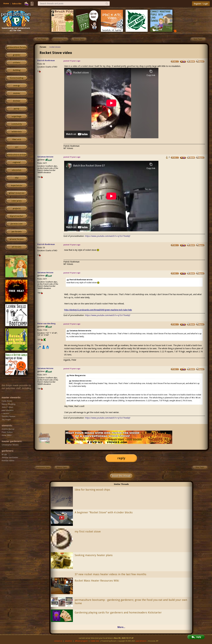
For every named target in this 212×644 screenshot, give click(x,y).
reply (121, 458)
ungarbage (17, 116)
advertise (68, 641)
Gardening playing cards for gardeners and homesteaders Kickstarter (118, 612)
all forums (17, 247)
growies (17, 55)
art (17, 147)
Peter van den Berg (46, 324)
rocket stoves (55, 47)
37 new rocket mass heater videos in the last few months (110, 574)
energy (17, 86)
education (17, 170)
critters (17, 63)
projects (17, 209)
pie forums (17, 232)
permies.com (17, 224)
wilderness (17, 132)
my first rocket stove (88, 531)
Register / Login (201, 4)
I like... (40, 344)
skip (17, 178)
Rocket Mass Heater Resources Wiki (97, 581)
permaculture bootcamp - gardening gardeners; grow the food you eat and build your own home (131, 602)
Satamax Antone (45, 157)
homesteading (17, 78)
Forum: (43, 47)
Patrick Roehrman (46, 60)
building (17, 70)
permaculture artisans (17, 155)
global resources (17, 193)
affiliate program (81, 641)
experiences (17, 185)
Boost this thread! (121, 476)
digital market (17, 216)
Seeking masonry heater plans (94, 555)
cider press (17, 201)
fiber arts (17, 139)
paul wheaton (141, 641)
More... (121, 627)
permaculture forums (17, 47)
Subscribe (17, 4)
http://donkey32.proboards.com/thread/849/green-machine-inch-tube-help (98, 310)
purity (17, 109)
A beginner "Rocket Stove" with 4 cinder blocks (104, 512)
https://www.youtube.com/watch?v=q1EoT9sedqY (108, 236)
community (17, 124)
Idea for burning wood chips (92, 490)
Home (6, 3)
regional (17, 162)
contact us (58, 641)
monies (17, 93)
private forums (17, 239)
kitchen (17, 101)
